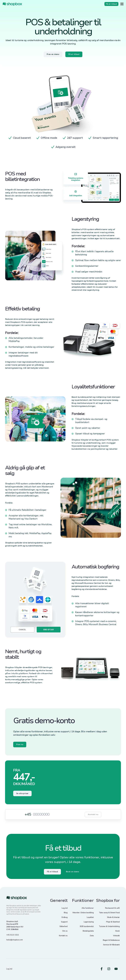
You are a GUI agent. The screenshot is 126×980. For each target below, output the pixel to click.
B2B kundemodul (87, 926)
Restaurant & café (112, 908)
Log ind (65, 908)
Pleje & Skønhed (113, 922)
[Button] (122, 4)
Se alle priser (22, 793)
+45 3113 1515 (12, 935)
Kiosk (118, 931)
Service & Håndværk (111, 945)
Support (64, 922)
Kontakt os (93, 814)
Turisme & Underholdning (109, 926)
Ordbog (64, 917)
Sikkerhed (64, 926)
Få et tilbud (52, 872)
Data (92, 936)
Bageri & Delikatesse (111, 940)
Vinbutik (116, 936)
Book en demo (73, 872)
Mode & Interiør (113, 917)
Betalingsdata (88, 931)
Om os (65, 931)
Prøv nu (20, 744)
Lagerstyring (89, 922)
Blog (66, 913)
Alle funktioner (88, 908)
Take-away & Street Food (109, 913)
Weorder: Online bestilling (83, 913)
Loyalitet (90, 917)
